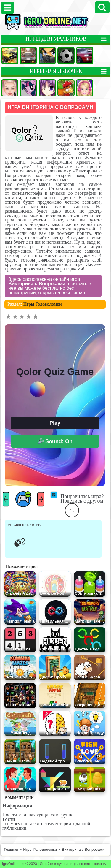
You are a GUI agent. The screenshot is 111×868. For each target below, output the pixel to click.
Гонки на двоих (85, 56)
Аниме (47, 88)
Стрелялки (47, 56)
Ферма (66, 88)
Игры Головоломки (43, 304)
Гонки (28, 56)
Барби (85, 88)
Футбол (66, 56)
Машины (10, 56)
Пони (28, 88)
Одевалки (10, 88)
